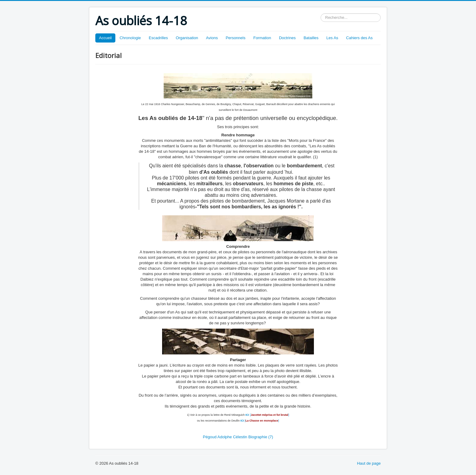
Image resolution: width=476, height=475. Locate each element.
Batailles (311, 38)
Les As (332, 38)
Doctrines (287, 38)
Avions (212, 38)
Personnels (235, 38)
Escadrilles (158, 38)
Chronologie (130, 38)
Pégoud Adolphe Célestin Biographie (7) (238, 437)
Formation (262, 38)
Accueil (105, 38)
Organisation (187, 38)
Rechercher (321, 14)
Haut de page (369, 463)
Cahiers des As (359, 38)
